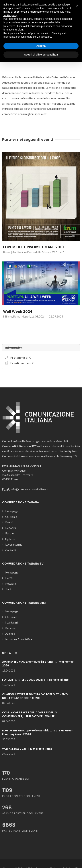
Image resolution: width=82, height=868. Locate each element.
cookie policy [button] (10, 15)
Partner (10, 533)
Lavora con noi (14, 544)
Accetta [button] (41, 46)
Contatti (10, 550)
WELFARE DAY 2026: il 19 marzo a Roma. (28, 749)
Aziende (10, 634)
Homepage (12, 511)
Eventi (9, 522)
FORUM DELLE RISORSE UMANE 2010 (33, 247)
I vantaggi (11, 622)
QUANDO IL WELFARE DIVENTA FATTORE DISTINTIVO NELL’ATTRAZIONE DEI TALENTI (35, 696)
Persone (10, 628)
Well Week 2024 (18, 311)
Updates (10, 539)
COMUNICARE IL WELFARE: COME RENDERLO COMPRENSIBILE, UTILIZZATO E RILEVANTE (30, 714)
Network (11, 528)
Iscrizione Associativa (19, 639)
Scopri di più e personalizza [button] (41, 55)
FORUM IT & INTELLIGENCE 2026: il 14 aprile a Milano (35, 680)
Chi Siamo (11, 517)
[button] (77, 6)
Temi (8, 589)
